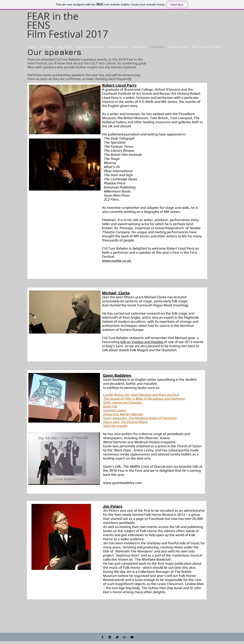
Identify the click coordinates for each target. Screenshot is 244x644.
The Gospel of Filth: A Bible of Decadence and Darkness (144, 399)
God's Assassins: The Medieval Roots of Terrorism (140, 418)
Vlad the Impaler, (116, 426)
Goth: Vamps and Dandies (122, 402)
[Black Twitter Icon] (117, 637)
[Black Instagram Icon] (110, 637)
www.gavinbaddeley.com (122, 483)
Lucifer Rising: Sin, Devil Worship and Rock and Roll (141, 395)
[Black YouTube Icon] (132, 637)
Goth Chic (110, 406)
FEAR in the (53, 16)
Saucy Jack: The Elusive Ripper (125, 422)
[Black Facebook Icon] (102, 637)
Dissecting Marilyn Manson (123, 414)
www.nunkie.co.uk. (117, 260)
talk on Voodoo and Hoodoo (142, 342)
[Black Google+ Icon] (125, 637)
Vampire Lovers (115, 410)
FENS (38, 25)
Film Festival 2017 (67, 34)
